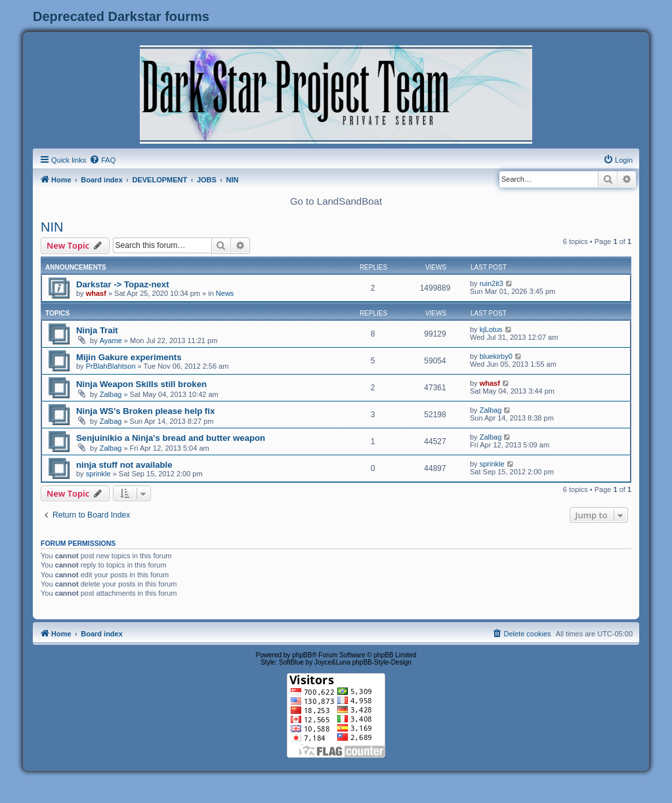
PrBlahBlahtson (111, 366)
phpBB (302, 655)
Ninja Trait (97, 330)
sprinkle (98, 474)
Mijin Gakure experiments (129, 357)
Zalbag (111, 394)
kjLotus (491, 329)
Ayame (111, 340)
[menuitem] (102, 160)
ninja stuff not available (124, 465)
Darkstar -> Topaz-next (123, 284)
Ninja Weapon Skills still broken (141, 384)
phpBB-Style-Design (382, 662)
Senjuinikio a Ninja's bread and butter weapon (171, 438)
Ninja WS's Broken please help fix (145, 411)
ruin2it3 (492, 283)
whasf (96, 293)
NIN (52, 227)
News (225, 293)
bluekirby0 (496, 356)
